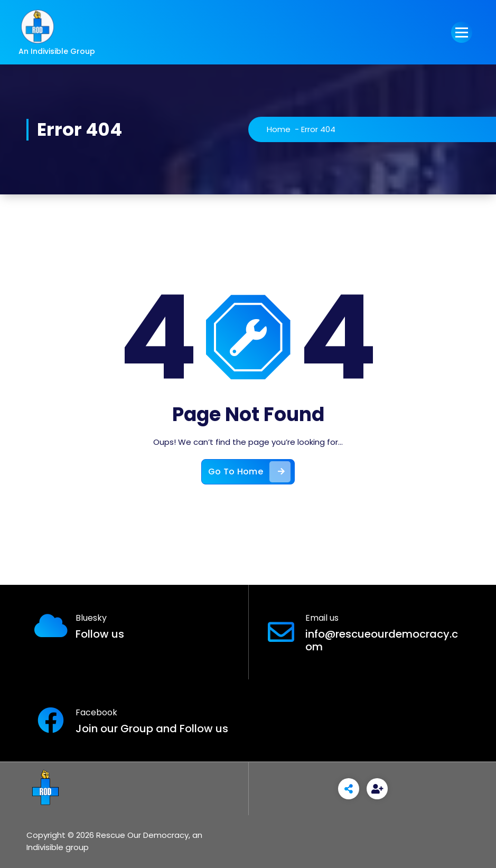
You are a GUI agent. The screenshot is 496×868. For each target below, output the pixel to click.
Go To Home (249, 472)
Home (279, 129)
